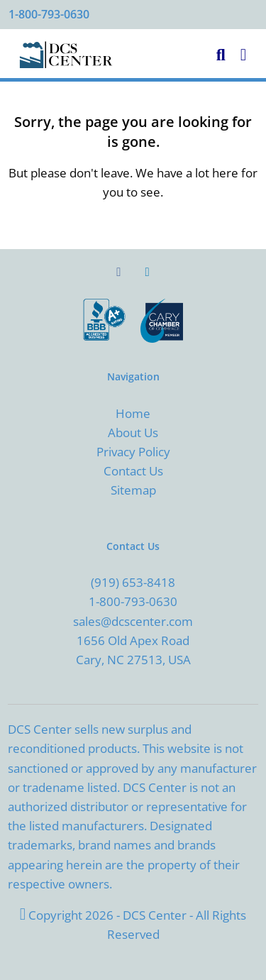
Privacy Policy (133, 452)
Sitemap (133, 490)
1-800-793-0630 (49, 14)
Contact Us (133, 471)
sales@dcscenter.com (133, 621)
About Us (133, 433)
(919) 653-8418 (133, 582)
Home (133, 413)
